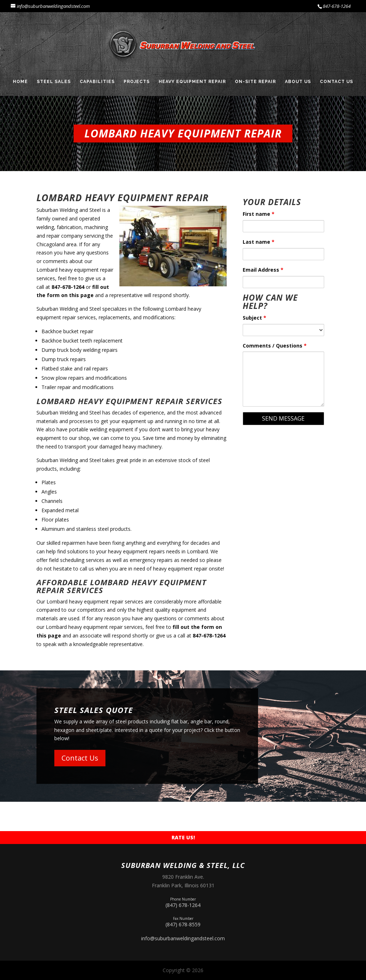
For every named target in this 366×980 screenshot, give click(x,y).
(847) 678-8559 (183, 921)
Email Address (263, 270)
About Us (298, 82)
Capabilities (97, 82)
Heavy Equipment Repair (192, 82)
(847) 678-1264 (183, 902)
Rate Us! (183, 837)
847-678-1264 (337, 6)
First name (259, 214)
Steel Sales (54, 82)
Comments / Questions (275, 346)
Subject (254, 318)
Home (20, 82)
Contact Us (337, 82)
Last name (259, 242)
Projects (137, 82)
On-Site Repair (255, 82)
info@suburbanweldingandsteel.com (183, 938)
